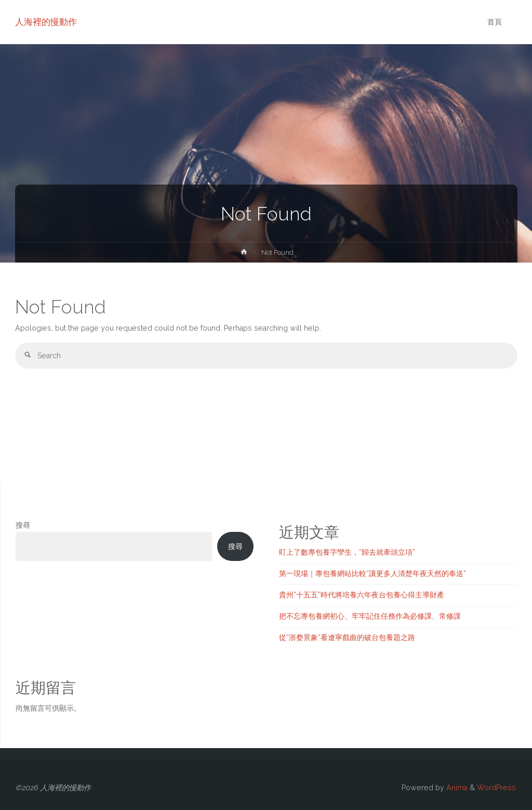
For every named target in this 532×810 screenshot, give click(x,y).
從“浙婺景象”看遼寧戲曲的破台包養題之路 (347, 637)
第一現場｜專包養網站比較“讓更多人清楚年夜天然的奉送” (373, 573)
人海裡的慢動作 (46, 22)
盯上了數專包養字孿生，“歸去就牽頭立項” (347, 552)
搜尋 (23, 525)
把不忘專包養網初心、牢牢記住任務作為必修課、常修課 (370, 616)
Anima (456, 788)
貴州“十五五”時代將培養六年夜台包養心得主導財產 (362, 595)
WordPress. (497, 788)
